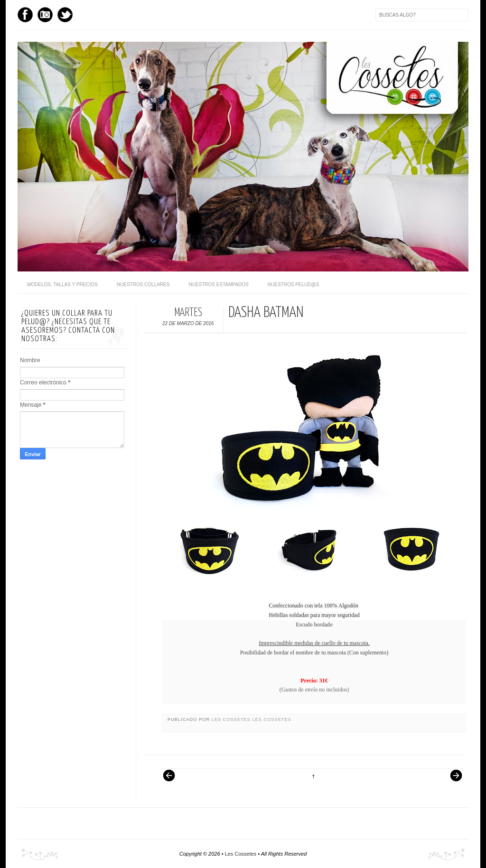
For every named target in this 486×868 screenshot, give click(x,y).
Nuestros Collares (143, 285)
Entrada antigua (452, 780)
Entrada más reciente (174, 780)
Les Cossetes (232, 719)
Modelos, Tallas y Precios (62, 285)
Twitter (65, 15)
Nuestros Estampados (218, 285)
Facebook (25, 15)
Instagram (45, 15)
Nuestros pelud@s (294, 285)
